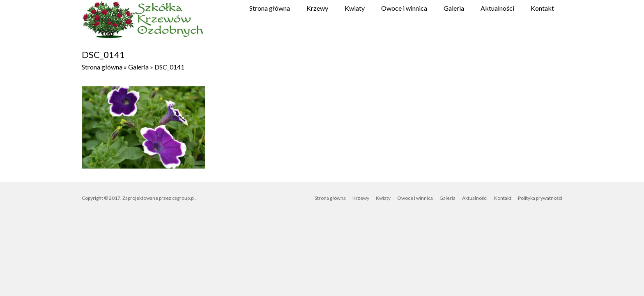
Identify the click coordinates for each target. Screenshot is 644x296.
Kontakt (542, 8)
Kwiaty (355, 8)
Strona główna (270, 8)
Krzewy (317, 8)
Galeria (454, 8)
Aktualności (497, 8)
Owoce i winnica (404, 8)
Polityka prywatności (540, 198)
